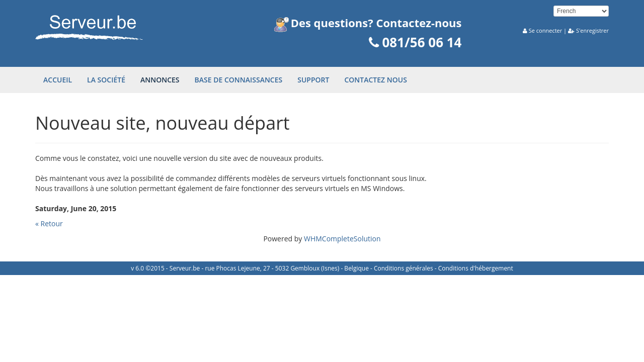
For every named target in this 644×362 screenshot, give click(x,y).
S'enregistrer (592, 30)
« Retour (49, 223)
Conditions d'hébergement (476, 268)
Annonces (160, 80)
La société (106, 80)
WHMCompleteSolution (342, 239)
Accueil (58, 80)
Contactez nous (375, 80)
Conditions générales (404, 268)
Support (313, 80)
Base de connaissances (239, 80)
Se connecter (545, 30)
